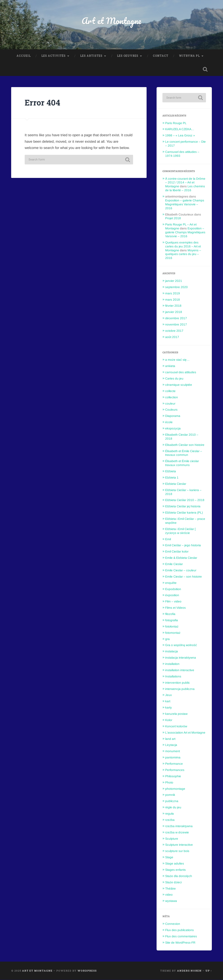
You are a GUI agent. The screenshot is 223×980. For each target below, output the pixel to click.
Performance (174, 764)
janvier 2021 (174, 281)
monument (173, 751)
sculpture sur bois (177, 851)
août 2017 (172, 337)
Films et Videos (175, 608)
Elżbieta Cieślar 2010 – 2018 (185, 500)
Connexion (173, 924)
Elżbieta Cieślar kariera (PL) (184, 513)
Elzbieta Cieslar (176, 484)
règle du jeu (173, 807)
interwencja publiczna (180, 689)
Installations (173, 676)
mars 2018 (173, 300)
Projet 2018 (173, 218)
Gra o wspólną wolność (181, 645)
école (169, 422)
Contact (161, 56)
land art (170, 739)
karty (169, 708)
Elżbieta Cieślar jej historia (183, 506)
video (169, 895)
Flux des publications (179, 930)
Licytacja (171, 745)
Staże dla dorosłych (179, 876)
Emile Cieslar (174, 564)
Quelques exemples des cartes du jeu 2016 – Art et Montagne (183, 246)
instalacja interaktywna (181, 658)
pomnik (170, 795)
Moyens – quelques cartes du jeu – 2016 (183, 254)
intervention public (178, 683)
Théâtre (170, 888)
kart (168, 701)
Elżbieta (171, 471)
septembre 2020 (176, 287)
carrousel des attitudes (181, 372)
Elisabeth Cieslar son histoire (185, 445)
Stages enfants (175, 870)
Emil (168, 539)
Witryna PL (189, 56)
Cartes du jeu (174, 379)
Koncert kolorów (176, 726)
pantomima (173, 758)
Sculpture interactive (179, 845)
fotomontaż (173, 633)
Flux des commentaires (181, 936)
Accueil (24, 56)
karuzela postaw (176, 714)
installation (172, 664)
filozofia (170, 614)
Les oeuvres (128, 56)
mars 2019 (173, 293)
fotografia (172, 620)
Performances (175, 770)
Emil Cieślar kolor (177, 552)
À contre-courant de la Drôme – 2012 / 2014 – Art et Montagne (185, 183)
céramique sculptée (179, 385)
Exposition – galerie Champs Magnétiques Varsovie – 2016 (185, 204)
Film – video (173, 602)
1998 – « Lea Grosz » (180, 136)
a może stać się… (177, 360)
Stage (169, 857)
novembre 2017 (176, 325)
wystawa (171, 901)
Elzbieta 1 (172, 477)
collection (172, 397)
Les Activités (53, 56)
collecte (170, 391)
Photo (169, 782)
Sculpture (172, 839)
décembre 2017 (176, 318)
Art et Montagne (111, 21)
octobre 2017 (174, 331)
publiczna (172, 801)
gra (167, 639)
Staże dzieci (173, 882)
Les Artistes (91, 56)
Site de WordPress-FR (180, 943)
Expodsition (173, 589)
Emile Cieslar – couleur (181, 570)
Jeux (169, 695)
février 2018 (173, 306)
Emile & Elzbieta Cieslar (181, 558)
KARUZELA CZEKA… (180, 129)
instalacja (172, 651)
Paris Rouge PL (176, 123)
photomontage (175, 789)
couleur (170, 403)
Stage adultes (175, 864)
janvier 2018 (174, 312)
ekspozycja (173, 429)
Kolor (169, 720)
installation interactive (180, 670)
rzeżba (170, 820)
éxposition (172, 595)
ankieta (170, 366)
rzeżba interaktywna (179, 826)
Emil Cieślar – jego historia (183, 545)
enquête (171, 583)
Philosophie (173, 776)
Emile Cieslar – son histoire (184, 577)
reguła (170, 814)
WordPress (87, 971)
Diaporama (173, 416)
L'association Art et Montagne (185, 733)
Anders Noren (189, 971)
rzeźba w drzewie (177, 832)
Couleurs (171, 410)
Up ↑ (209, 971)
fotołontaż (172, 626)
